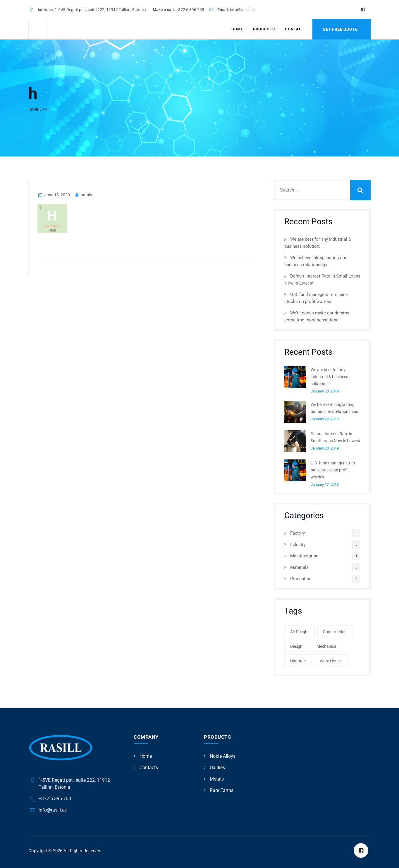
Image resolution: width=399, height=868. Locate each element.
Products (264, 29)
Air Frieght (300, 632)
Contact (295, 29)
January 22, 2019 (325, 419)
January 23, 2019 (325, 391)
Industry (298, 545)
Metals (217, 779)
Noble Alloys (223, 756)
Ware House (331, 661)
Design (296, 646)
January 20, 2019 (325, 448)
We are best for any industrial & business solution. (329, 377)
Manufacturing (304, 556)
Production (301, 579)
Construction (335, 632)
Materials (299, 567)
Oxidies (217, 768)
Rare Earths (222, 790)
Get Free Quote (340, 29)
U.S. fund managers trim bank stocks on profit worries (333, 470)
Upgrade (298, 661)
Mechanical (327, 646)
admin (83, 195)
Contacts (149, 768)
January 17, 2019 (325, 484)
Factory (297, 533)
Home (237, 29)
